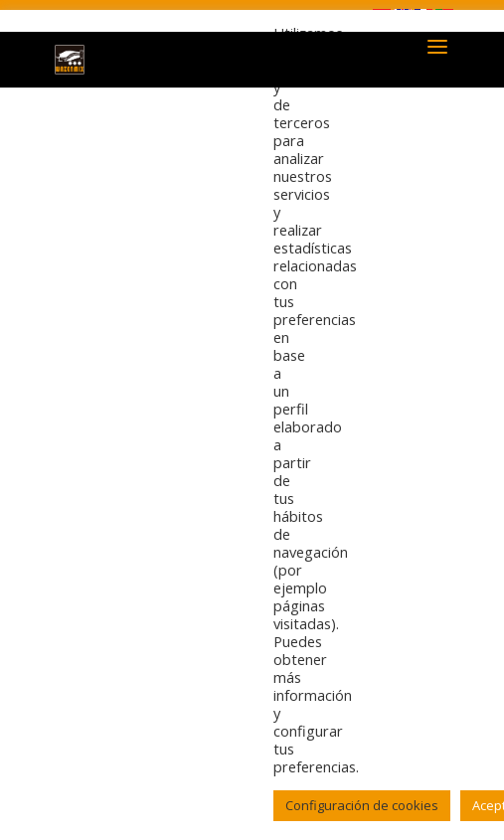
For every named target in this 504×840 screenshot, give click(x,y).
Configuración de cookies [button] (362, 805)
